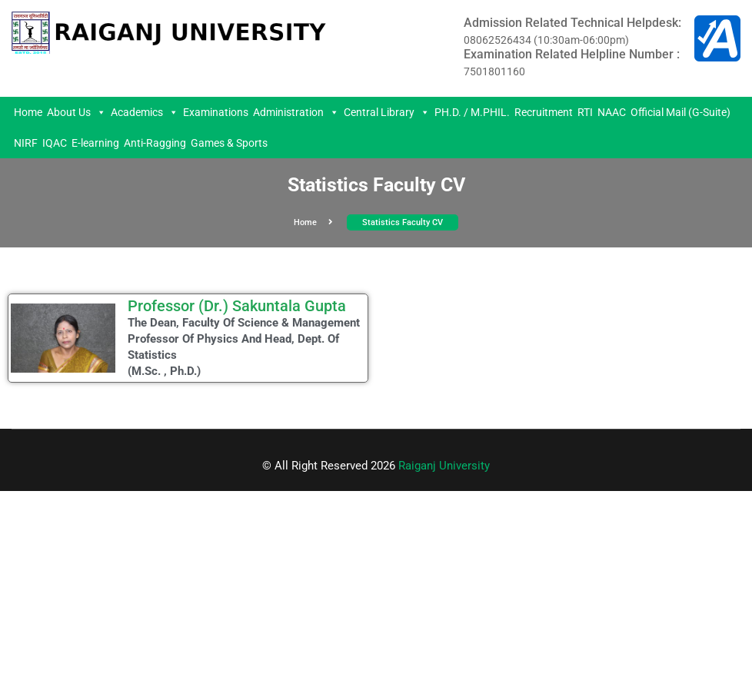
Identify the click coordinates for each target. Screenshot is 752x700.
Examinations (216, 112)
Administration (296, 112)
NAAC (612, 112)
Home (28, 112)
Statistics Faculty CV (403, 222)
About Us (77, 112)
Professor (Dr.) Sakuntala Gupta (237, 306)
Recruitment (544, 112)
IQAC (55, 143)
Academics (145, 112)
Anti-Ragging (155, 143)
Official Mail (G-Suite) (680, 112)
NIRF (26, 143)
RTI (585, 112)
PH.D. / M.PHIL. (472, 112)
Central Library (387, 112)
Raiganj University (444, 466)
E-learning (95, 143)
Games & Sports (229, 143)
